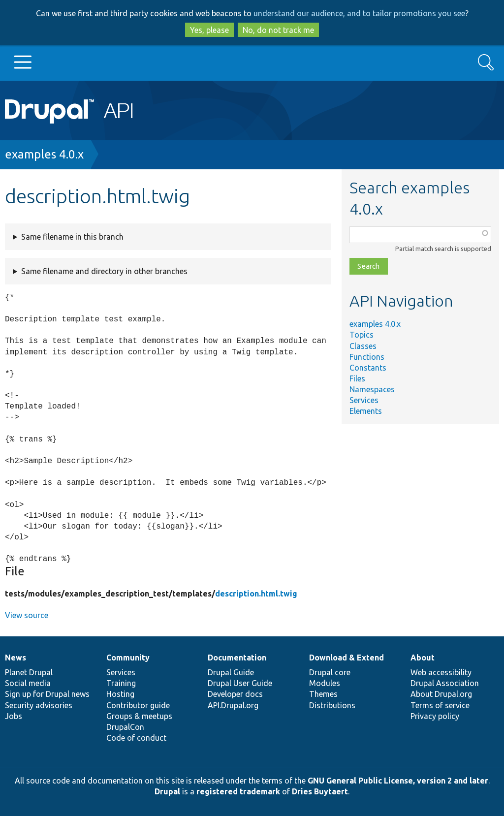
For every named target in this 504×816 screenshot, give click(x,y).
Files (357, 378)
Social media (28, 683)
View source (27, 615)
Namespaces (372, 389)
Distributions (332, 705)
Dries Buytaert (320, 791)
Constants (368, 368)
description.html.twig (256, 594)
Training (121, 683)
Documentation (237, 658)
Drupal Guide (231, 672)
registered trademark (238, 791)
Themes (323, 694)
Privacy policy (435, 716)
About (423, 658)
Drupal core (330, 672)
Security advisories (39, 705)
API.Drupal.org (233, 705)
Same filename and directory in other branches (104, 271)
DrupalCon (125, 727)
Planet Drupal (29, 672)
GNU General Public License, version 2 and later (398, 781)
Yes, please (209, 30)
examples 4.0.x (44, 154)
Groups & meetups (139, 716)
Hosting (120, 694)
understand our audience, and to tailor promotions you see (359, 13)
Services (364, 400)
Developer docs (235, 694)
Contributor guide (138, 705)
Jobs (14, 716)
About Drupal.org (441, 694)
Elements (366, 411)
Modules (325, 683)
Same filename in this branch (72, 237)
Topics (362, 335)
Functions (367, 357)
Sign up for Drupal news (47, 694)
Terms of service (440, 705)
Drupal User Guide (240, 683)
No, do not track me (278, 30)
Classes (363, 346)
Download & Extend (346, 658)
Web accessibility (441, 672)
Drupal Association (445, 683)
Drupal (167, 791)
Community (128, 658)
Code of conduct (136, 738)
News (16, 658)
